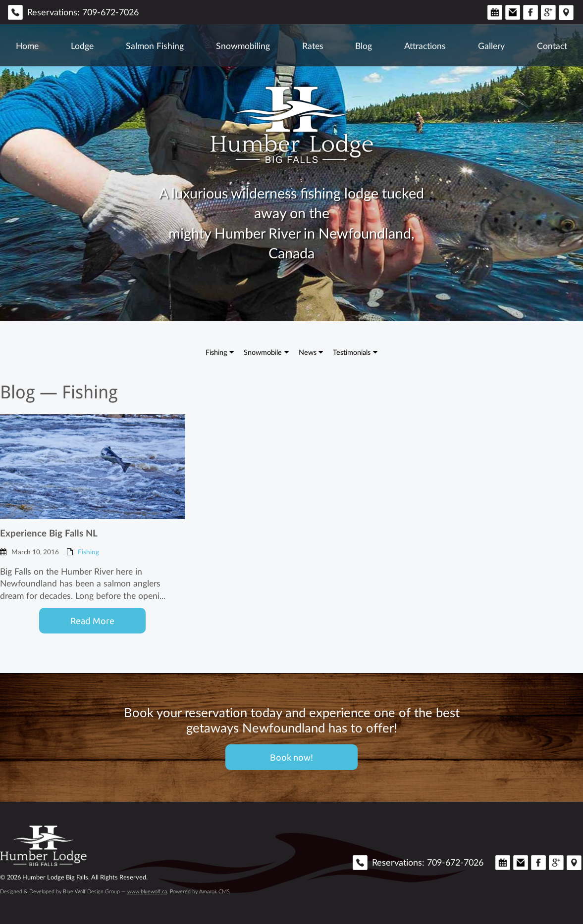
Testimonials (352, 352)
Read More (92, 621)
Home (27, 46)
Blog (364, 46)
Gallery (491, 46)
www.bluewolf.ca (147, 891)
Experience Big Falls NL (49, 533)
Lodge (82, 46)
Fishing (216, 352)
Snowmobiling (243, 46)
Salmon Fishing (155, 46)
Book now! (291, 757)
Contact (552, 46)
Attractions (425, 46)
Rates (313, 46)
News (308, 352)
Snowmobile (263, 352)
